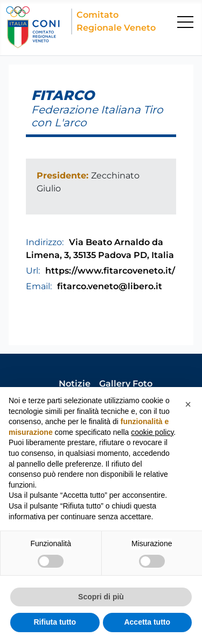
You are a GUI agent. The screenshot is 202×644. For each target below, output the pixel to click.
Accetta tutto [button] (147, 622)
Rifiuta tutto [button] (55, 622)
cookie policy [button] (152, 432)
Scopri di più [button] (101, 597)
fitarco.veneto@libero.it (110, 286)
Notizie (75, 384)
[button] (188, 404)
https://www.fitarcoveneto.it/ (110, 271)
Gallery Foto (126, 384)
